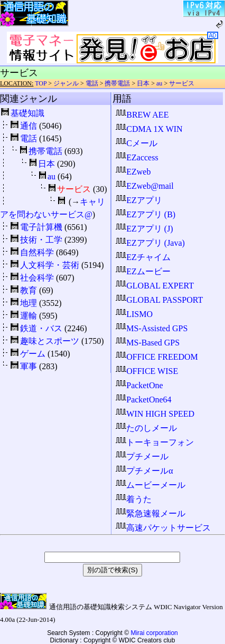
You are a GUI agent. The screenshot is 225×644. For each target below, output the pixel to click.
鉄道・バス (41, 328)
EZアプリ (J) (144, 229)
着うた (134, 499)
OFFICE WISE (147, 371)
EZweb (133, 172)
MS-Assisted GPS (152, 328)
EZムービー (143, 271)
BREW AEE (142, 115)
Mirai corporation (154, 633)
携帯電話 (117, 83)
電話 (92, 83)
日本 (143, 83)
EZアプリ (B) (146, 214)
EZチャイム (143, 257)
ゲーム (33, 354)
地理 (29, 303)
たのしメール (146, 428)
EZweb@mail (144, 186)
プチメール (142, 456)
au (159, 83)
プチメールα (144, 471)
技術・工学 (41, 240)
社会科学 (37, 278)
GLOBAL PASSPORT (159, 300)
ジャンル (66, 83)
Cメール (137, 143)
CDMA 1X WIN (149, 129)
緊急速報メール (151, 513)
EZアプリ (139, 200)
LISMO (134, 314)
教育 (29, 290)
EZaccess (137, 157)
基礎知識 (27, 113)
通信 (29, 126)
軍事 (29, 366)
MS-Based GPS (148, 343)
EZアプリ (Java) (150, 243)
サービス (182, 83)
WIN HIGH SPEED (155, 414)
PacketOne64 (143, 400)
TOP (41, 83)
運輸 (29, 316)
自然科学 (37, 252)
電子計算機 (41, 227)
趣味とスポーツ (50, 341)
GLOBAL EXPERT (155, 286)
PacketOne (139, 385)
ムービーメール (151, 485)
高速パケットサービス (163, 528)
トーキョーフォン (155, 442)
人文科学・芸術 (50, 265)
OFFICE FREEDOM (157, 357)
